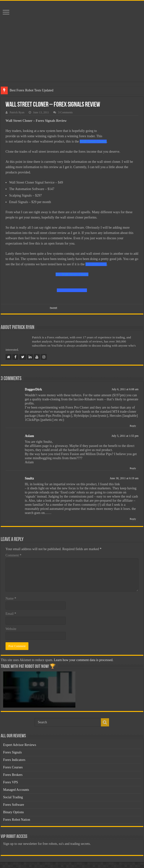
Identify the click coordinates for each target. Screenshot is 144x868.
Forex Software (14, 805)
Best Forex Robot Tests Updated (32, 90)
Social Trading (13, 797)
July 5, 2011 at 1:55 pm (125, 436)
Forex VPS (11, 782)
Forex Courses (13, 767)
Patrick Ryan (17, 112)
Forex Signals (12, 752)
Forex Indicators (14, 760)
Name (11, 598)
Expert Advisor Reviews (20, 745)
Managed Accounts (16, 790)
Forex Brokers (13, 775)
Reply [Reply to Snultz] (133, 519)
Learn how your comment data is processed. (84, 660)
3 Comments (65, 112)
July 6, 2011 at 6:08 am (125, 389)
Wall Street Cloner (93, 141)
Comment (13, 555)
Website (11, 629)
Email (11, 614)
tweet (53, 308)
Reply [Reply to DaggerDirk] (133, 426)
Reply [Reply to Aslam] (133, 468)
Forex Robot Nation (17, 820)
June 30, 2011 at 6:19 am (124, 478)
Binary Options (13, 812)
